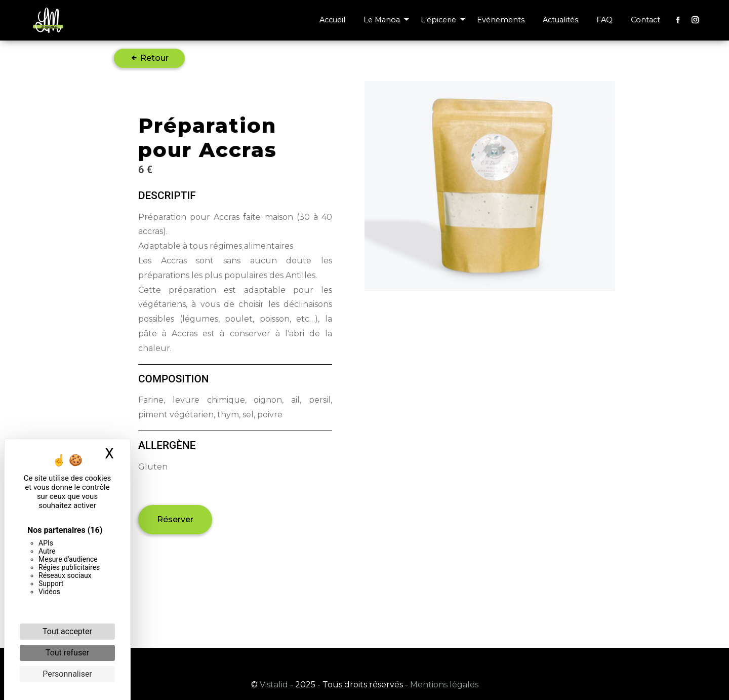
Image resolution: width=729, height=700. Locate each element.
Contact (645, 20)
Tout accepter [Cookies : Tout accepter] (67, 631)
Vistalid (274, 685)
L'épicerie (438, 20)
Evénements (501, 20)
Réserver (175, 519)
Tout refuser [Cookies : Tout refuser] (67, 653)
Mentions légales (443, 685)
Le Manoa (382, 20)
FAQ (604, 20)
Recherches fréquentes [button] (364, 662)
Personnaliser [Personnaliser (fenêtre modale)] (67, 674)
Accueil (332, 20)
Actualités (560, 20)
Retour (149, 58)
